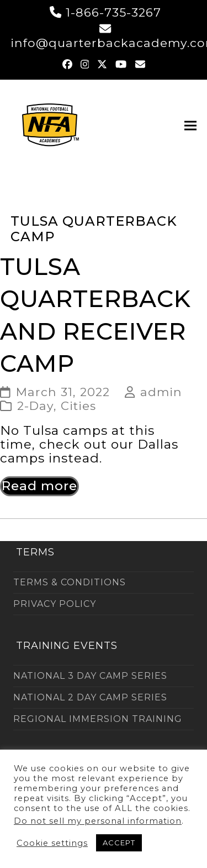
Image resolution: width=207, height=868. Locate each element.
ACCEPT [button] (119, 843)
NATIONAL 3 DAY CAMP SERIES (90, 676)
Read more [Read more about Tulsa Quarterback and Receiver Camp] (39, 486)
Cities (78, 406)
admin (161, 392)
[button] (190, 126)
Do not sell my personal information (98, 821)
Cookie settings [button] (52, 843)
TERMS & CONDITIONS (70, 582)
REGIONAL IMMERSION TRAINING (98, 719)
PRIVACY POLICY (55, 604)
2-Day (35, 406)
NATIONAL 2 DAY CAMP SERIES (90, 697)
